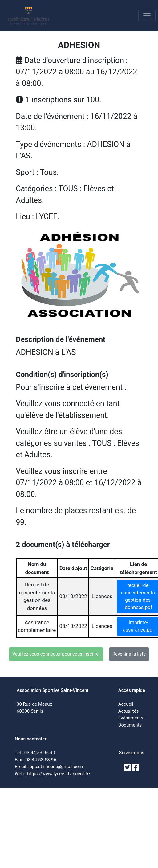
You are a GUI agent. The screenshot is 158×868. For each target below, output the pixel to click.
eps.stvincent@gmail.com (56, 767)
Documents (130, 725)
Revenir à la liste (129, 654)
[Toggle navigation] (147, 16)
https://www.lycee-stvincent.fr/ (59, 774)
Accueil (126, 704)
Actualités (129, 711)
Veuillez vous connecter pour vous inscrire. (56, 654)
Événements (131, 718)
